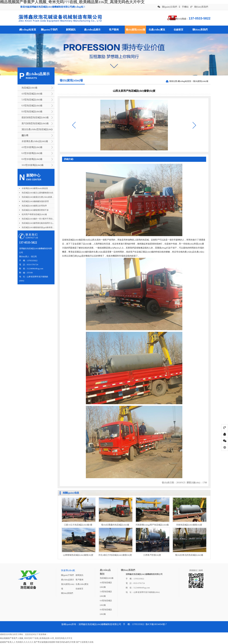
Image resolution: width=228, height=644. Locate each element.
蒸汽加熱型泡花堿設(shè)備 (35, 123)
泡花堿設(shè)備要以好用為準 (34, 206)
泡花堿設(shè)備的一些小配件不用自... (38, 219)
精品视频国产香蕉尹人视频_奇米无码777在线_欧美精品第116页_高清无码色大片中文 (36, 638)
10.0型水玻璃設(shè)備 (33, 165)
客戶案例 (114, 30)
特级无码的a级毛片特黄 (66, 642)
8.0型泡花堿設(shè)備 (32, 112)
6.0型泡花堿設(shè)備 (32, 106)
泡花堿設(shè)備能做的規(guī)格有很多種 (39, 227)
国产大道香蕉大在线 (85, 642)
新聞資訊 (71, 30)
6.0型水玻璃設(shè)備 (32, 153)
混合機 (25, 135)
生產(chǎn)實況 (157, 30)
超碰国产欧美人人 (8, 642)
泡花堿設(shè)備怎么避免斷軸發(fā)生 (38, 193)
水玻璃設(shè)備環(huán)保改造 (35, 188)
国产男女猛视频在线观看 (44, 642)
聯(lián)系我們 (199, 7)
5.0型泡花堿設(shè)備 (32, 100)
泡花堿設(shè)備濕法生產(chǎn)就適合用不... (40, 197)
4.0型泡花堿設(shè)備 (32, 94)
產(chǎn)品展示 (92, 30)
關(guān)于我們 (49, 30)
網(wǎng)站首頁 (28, 30)
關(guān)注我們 (167, 7)
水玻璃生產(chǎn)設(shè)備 (35, 141)
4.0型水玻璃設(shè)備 (32, 147)
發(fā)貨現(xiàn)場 (135, 30)
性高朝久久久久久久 (25, 642)
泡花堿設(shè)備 (29, 88)
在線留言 (178, 30)
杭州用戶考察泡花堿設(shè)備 (34, 214)
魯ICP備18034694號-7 (156, 624)
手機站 (184, 7)
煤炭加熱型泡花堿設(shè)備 (35, 117)
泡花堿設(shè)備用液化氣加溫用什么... (38, 223)
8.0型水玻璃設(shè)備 (32, 159)
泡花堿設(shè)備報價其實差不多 (35, 210)
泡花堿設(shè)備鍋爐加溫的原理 (35, 201)
